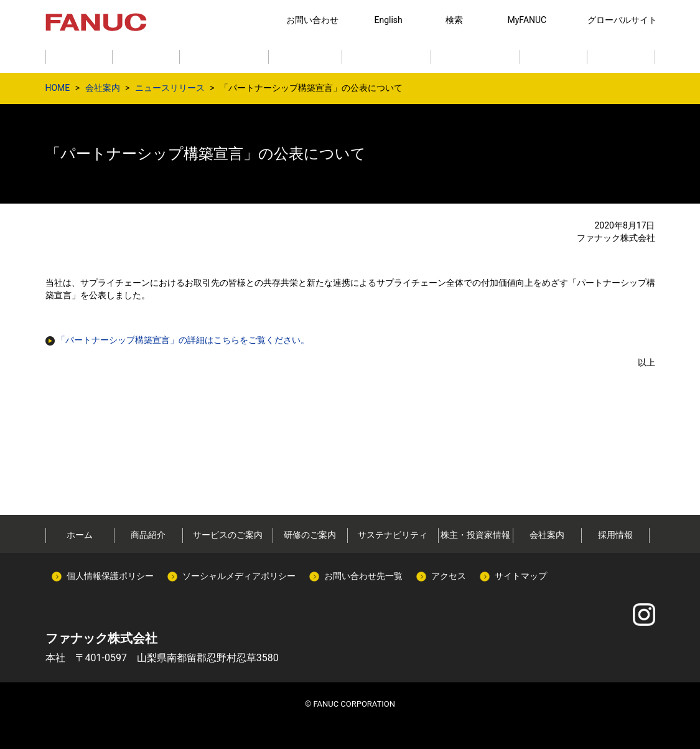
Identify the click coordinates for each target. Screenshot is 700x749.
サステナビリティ (393, 535)
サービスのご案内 (228, 535)
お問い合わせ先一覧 (363, 576)
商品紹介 (148, 535)
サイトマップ (521, 576)
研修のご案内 (310, 535)
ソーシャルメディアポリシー (239, 576)
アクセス (449, 576)
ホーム (80, 535)
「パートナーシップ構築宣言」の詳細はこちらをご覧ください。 (183, 340)
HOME (58, 88)
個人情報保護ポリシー (110, 576)
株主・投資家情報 (475, 535)
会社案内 (103, 88)
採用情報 (615, 535)
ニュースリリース (170, 88)
